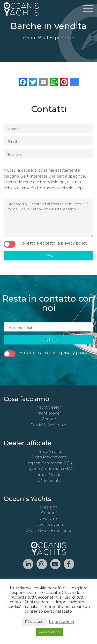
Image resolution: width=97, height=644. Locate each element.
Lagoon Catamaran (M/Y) (49, 469)
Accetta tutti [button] (49, 632)
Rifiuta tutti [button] (34, 621)
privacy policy (74, 243)
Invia (49, 255)
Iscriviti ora (48, 340)
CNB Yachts (49, 480)
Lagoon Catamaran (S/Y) (49, 463)
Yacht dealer (49, 407)
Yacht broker (49, 413)
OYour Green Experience (49, 530)
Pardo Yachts (49, 451)
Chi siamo (49, 507)
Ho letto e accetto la (46, 243)
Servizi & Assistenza (49, 425)
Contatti (49, 513)
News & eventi (49, 524)
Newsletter (49, 519)
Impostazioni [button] (61, 622)
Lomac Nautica (49, 475)
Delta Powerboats (49, 457)
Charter (49, 419)
